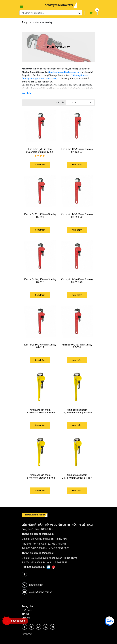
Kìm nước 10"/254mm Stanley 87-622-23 (77, 150)
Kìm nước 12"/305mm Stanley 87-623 (40, 216)
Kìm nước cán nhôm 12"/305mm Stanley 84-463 (40, 411)
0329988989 (36, 585)
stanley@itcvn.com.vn (41, 592)
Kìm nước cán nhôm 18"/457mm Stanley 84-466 (40, 476)
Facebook (27, 634)
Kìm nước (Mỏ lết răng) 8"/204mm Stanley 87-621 (40, 150)
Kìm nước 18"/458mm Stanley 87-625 (40, 281)
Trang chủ (27, 22)
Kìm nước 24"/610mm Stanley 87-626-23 (77, 281)
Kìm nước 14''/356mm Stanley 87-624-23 (77, 216)
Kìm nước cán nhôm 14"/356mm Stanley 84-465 (77, 411)
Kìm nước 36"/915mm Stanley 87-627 (40, 346)
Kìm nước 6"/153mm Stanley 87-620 (77, 346)
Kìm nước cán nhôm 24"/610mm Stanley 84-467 (77, 476)
